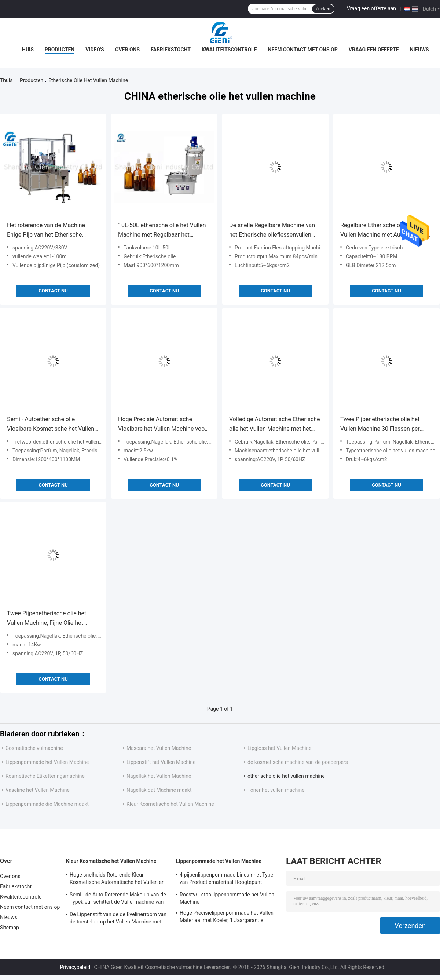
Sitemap (10, 928)
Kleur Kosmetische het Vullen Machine (170, 804)
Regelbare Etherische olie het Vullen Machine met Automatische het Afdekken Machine (385, 231)
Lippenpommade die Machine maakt (47, 804)
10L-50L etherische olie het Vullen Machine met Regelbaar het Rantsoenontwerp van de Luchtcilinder (162, 231)
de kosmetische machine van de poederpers (298, 762)
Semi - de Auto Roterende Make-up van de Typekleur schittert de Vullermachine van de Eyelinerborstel (118, 899)
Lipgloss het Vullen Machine (279, 748)
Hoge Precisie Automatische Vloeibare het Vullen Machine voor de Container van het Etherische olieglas (162, 425)
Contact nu (53, 291)
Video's (95, 50)
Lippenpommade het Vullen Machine (47, 762)
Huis (28, 50)
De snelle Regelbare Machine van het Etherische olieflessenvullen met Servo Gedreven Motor (272, 231)
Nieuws (419, 50)
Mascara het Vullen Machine (159, 748)
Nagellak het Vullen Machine (159, 776)
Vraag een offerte (374, 50)
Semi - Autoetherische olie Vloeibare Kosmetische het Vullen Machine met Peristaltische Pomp (51, 425)
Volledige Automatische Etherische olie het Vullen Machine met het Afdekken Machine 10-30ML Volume (275, 425)
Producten (60, 50)
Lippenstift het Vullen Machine (161, 762)
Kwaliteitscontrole (229, 50)
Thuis (6, 80)
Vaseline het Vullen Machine (38, 790)
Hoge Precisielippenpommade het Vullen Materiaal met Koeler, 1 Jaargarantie (227, 917)
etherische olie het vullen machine (286, 776)
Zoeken (323, 9)
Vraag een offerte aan (371, 8)
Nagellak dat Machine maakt (159, 790)
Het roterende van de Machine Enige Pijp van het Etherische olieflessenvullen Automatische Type (48, 231)
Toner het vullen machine (276, 790)
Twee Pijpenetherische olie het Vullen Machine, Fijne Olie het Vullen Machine (47, 619)
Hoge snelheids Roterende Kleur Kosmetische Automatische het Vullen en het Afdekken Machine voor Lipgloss (117, 879)
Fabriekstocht (171, 50)
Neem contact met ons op (303, 50)
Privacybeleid (75, 967)
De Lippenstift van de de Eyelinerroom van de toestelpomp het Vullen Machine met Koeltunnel (118, 919)
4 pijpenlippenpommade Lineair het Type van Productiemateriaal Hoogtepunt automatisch (226, 879)
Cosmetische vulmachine (34, 748)
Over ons (127, 50)
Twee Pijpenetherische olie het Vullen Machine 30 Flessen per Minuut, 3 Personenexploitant (380, 425)
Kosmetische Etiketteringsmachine (45, 776)
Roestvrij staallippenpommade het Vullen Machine (227, 898)
